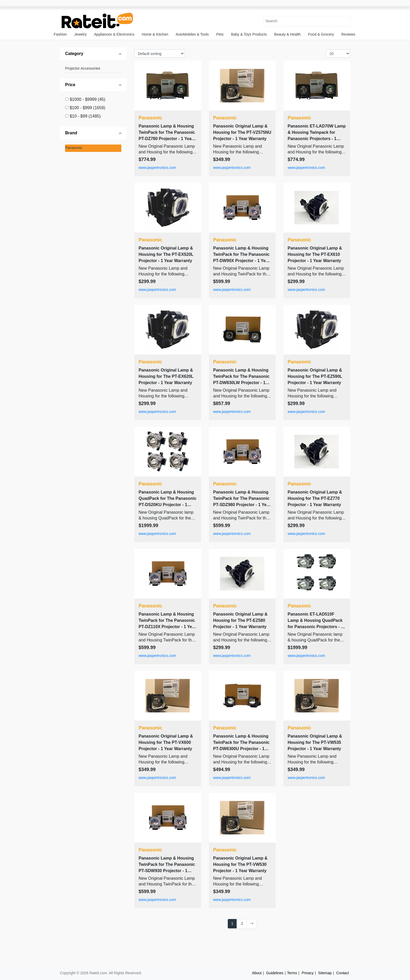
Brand (71, 133)
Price (70, 85)
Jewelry (80, 34)
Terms (292, 973)
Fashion (60, 34)
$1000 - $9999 (87, 99)
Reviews (348, 34)
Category (74, 54)
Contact (343, 973)
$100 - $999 (87, 108)
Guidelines (275, 973)
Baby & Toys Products (249, 34)
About (257, 973)
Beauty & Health (287, 34)
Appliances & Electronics (114, 34)
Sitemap (325, 973)
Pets (220, 34)
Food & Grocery (321, 34)
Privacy (307, 973)
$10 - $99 (85, 116)
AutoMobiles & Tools (192, 34)
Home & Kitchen (155, 34)
